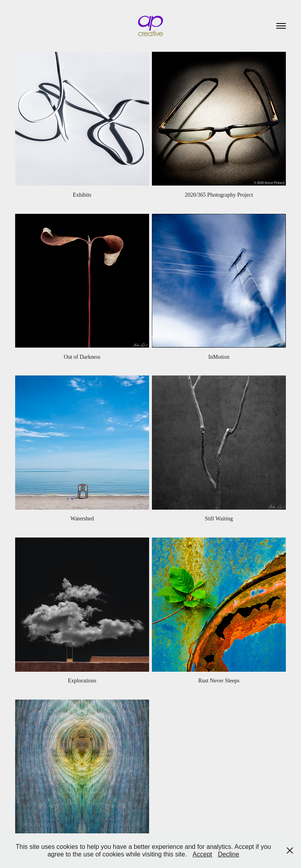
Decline (228, 854)
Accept (202, 854)
